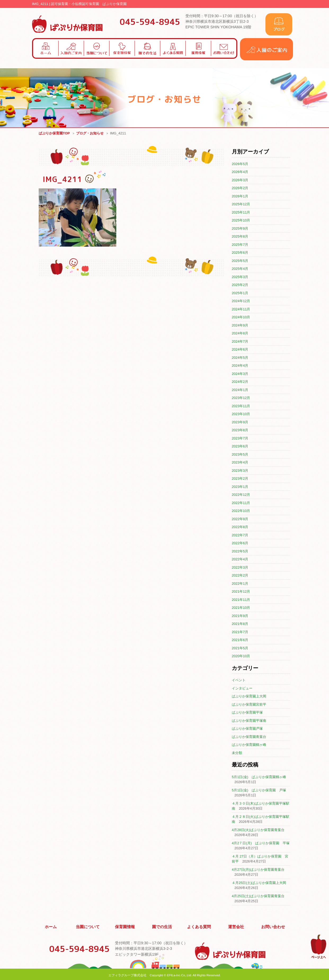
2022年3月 (240, 568)
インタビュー (242, 689)
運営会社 (236, 926)
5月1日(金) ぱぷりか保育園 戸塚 (259, 790)
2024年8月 (240, 334)
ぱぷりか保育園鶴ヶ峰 (249, 745)
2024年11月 (241, 309)
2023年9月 (240, 422)
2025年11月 (241, 213)
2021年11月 (241, 600)
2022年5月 (240, 552)
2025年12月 (241, 204)
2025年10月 (241, 221)
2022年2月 (240, 576)
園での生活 (162, 926)
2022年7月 (240, 535)
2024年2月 (240, 382)
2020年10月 (241, 656)
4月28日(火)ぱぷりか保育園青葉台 (258, 830)
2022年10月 (241, 511)
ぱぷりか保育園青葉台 (249, 737)
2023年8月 (240, 430)
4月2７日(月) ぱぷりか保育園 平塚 (261, 843)
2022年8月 (240, 527)
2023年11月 (241, 406)
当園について (88, 926)
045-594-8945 (150, 22)
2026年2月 (240, 188)
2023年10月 (241, 414)
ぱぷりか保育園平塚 (247, 713)
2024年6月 (240, 350)
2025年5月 (240, 261)
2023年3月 (240, 471)
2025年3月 (240, 277)
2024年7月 (240, 342)
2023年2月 (240, 479)
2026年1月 (240, 196)
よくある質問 (199, 926)
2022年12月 (241, 495)
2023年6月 (240, 446)
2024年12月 (241, 301)
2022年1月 (240, 584)
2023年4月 (240, 463)
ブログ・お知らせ (90, 133)
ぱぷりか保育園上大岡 (249, 697)
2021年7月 (240, 632)
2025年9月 (240, 229)
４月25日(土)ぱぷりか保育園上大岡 (259, 883)
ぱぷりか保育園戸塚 (247, 729)
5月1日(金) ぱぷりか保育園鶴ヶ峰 (259, 777)
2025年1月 (240, 293)
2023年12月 (241, 398)
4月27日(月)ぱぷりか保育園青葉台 (258, 870)
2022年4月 (240, 559)
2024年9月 (240, 326)
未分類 (237, 753)
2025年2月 (240, 285)
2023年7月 (240, 439)
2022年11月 (241, 503)
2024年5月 (240, 358)
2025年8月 (240, 237)
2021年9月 (240, 616)
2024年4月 (240, 366)
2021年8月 (240, 624)
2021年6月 (240, 640)
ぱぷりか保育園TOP (54, 133)
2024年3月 (240, 374)
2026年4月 (240, 172)
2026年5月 (240, 164)
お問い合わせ (273, 926)
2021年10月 (241, 608)
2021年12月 (241, 592)
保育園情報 (125, 926)
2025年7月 (240, 245)
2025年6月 (240, 253)
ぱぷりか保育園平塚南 (249, 721)
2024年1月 (240, 390)
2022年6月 (240, 543)
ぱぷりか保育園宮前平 (249, 705)
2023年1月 (240, 487)
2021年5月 (240, 648)
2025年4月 (240, 269)
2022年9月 (240, 519)
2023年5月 (240, 455)
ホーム (51, 926)
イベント (239, 680)
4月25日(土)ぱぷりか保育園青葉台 (258, 896)
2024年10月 (241, 317)
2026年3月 (240, 180)
